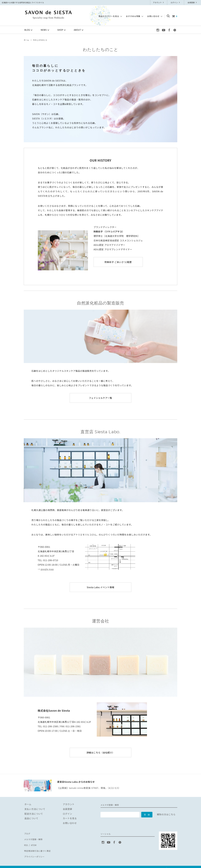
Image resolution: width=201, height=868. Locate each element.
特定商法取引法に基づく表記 (39, 847)
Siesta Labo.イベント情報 (100, 587)
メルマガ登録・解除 (34, 838)
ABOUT (79, 30)
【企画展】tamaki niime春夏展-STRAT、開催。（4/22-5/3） (89, 788)
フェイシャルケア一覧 (100, 398)
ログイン (176, 2)
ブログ (27, 833)
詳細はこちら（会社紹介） (100, 752)
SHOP (62, 30)
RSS (26, 843)
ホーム (26, 40)
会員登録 (192, 2)
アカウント (159, 2)
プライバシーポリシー (35, 852)
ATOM (33, 843)
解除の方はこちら (166, 814)
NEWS (45, 30)
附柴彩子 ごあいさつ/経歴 (118, 262)
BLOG (29, 30)
